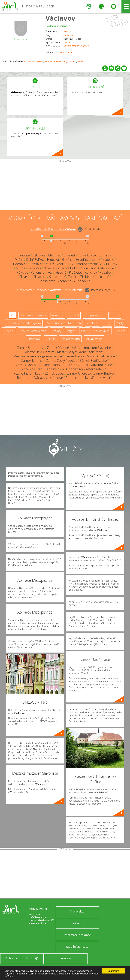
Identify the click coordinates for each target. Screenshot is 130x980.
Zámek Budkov (104, 373)
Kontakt (66, 958)
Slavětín (72, 61)
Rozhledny (92, 323)
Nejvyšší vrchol (102, 331)
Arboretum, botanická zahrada (64, 323)
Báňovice (24, 255)
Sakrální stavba (94, 339)
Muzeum (50, 339)
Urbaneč (103, 277)
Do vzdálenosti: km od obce (53, 229)
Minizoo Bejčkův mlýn (39, 352)
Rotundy (57, 331)
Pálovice (22, 272)
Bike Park (121, 331)
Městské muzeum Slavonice (91, 348)
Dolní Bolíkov (35, 260)
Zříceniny (9, 331)
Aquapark (58, 315)
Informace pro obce (77, 935)
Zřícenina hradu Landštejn (41, 369)
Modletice (50, 61)
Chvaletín (29, 61)
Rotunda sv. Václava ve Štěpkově (40, 378)
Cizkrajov (105, 255)
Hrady (107, 323)
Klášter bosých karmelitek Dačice (80, 352)
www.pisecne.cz (67, 52)
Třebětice (87, 277)
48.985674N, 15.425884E (76, 46)
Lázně (85, 331)
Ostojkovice (106, 268)
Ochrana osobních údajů (22, 958)
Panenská (38, 272)
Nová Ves (34, 268)
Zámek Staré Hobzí (31, 348)
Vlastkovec (47, 281)
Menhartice (79, 264)
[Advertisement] (65, 186)
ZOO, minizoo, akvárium (33, 315)
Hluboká (53, 260)
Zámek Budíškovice (93, 361)
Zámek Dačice (74, 356)
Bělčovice (39, 255)
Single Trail (34, 339)
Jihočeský (68, 35)
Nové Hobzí (70, 268)
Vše (13, 315)
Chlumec (54, 255)
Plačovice (76, 272)
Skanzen (115, 315)
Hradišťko (83, 260)
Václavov (60, 18)
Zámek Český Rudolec (61, 361)
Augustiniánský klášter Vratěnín (84, 369)
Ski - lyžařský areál (94, 315)
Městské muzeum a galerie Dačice (38, 356)
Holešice (67, 260)
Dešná (19, 260)
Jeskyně (71, 331)
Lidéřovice (20, 264)
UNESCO (74, 315)
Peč (50, 272)
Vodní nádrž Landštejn (59, 365)
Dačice (67, 42)
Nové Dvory (52, 268)
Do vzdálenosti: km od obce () (49, 290)
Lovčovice (36, 264)
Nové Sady (62, 61)
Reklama (77, 923)
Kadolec (108, 260)
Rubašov (106, 272)
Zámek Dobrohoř (28, 365)
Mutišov (112, 264)
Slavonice (40, 277)
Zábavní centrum (70, 339)
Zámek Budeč (55, 373)
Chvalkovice (88, 255)
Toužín (73, 277)
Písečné (67, 31)
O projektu (77, 911)
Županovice (82, 281)
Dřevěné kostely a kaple (33, 331)
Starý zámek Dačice (101, 356)
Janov (96, 260)
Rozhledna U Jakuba (28, 373)
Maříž (50, 264)
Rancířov (91, 272)
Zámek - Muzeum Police (95, 365)
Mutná (21, 268)
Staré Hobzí (57, 277)
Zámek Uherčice (79, 373)
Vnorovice (64, 281)
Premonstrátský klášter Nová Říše (89, 378)
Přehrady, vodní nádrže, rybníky (24, 323)
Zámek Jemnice (32, 361)
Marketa (39, 61)
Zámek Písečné (58, 348)
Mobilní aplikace (77, 947)
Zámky (120, 323)
